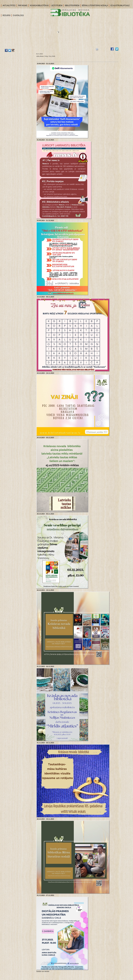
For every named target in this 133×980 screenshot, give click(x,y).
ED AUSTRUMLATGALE (119, 6)
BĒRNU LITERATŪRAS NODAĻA (94, 6)
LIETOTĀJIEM (56, 6)
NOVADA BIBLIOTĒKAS (38, 6)
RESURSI (6, 15)
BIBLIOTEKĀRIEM (71, 6)
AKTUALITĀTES (8, 6)
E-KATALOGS (18, 15)
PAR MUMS (22, 6)
